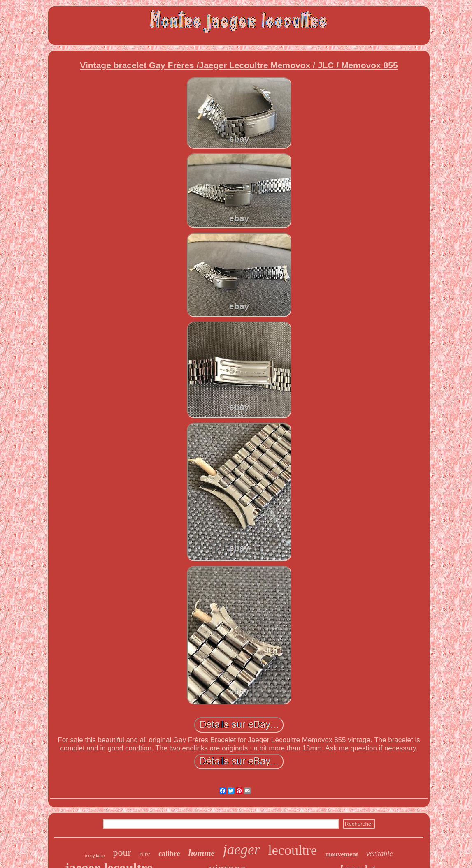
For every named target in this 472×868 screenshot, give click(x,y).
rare (145, 854)
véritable (379, 854)
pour (122, 852)
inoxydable (95, 856)
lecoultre (292, 850)
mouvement (342, 854)
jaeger (241, 850)
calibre (169, 854)
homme (202, 853)
